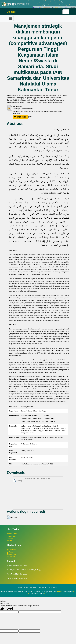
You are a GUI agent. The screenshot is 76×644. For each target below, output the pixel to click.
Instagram (11, 554)
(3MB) (23, 117)
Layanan (10, 538)
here (46, 594)
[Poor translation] (9, 609)
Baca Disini (20, 117)
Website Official (12, 534)
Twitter (10, 552)
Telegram (11, 557)
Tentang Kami (12, 536)
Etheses (11, 12)
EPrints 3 (60, 592)
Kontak (9, 541)
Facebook (11, 550)
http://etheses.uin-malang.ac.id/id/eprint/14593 (37, 464)
